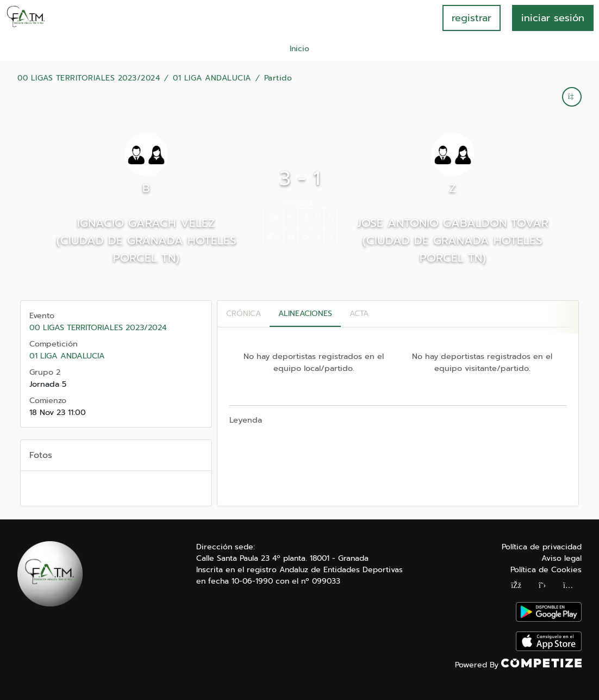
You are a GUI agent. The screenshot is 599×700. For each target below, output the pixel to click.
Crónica (244, 314)
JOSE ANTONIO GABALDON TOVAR (453, 223)
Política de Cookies (546, 570)
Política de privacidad (542, 547)
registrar (472, 18)
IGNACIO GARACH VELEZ (146, 223)
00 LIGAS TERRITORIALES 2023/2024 (89, 78)
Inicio (299, 49)
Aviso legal (561, 558)
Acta (359, 314)
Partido (278, 78)
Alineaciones (305, 314)
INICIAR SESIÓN (553, 18)
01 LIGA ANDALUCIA (212, 78)
